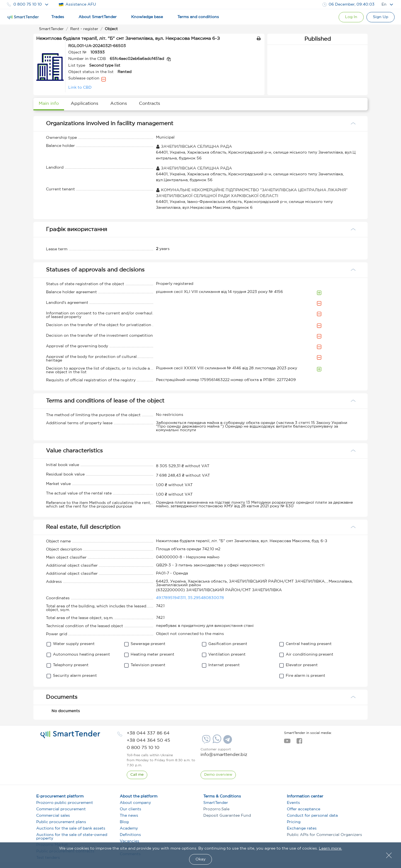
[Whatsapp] (216, 742)
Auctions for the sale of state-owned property (72, 837)
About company (135, 803)
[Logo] (23, 17)
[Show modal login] (351, 17)
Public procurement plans (61, 822)
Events (293, 803)
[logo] (70, 734)
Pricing (294, 822)
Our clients (130, 809)
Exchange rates (302, 828)
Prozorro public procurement (65, 803)
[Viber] (206, 741)
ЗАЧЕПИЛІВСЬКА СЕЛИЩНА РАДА (194, 147)
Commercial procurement (61, 809)
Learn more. (330, 848)
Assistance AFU (77, 5)
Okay (200, 859)
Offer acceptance (304, 809)
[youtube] (287, 743)
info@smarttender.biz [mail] (224, 755)
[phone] (148, 733)
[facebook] (299, 743)
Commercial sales (53, 816)
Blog (124, 822)
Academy (129, 828)
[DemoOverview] (218, 775)
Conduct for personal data (312, 816)
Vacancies (129, 841)
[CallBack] (137, 775)
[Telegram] (227, 741)
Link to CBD (80, 88)
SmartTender (216, 803)
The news (129, 816)
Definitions (130, 835)
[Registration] (381, 17)
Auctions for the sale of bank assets (71, 828)
